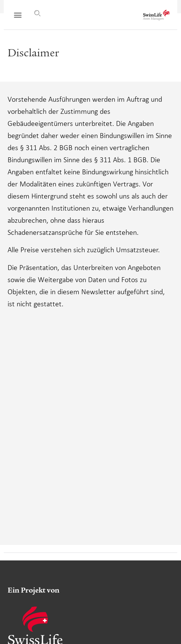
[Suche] (37, 13)
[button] (18, 15)
